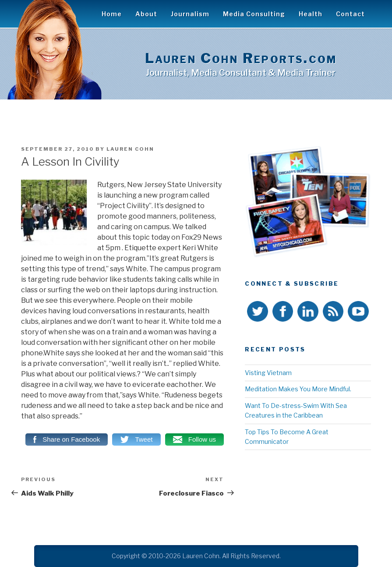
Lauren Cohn (130, 149)
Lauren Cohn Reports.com (241, 58)
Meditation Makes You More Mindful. (298, 389)
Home (112, 14)
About (146, 14)
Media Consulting (254, 14)
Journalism (190, 14)
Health (311, 14)
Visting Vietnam (268, 373)
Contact (350, 14)
